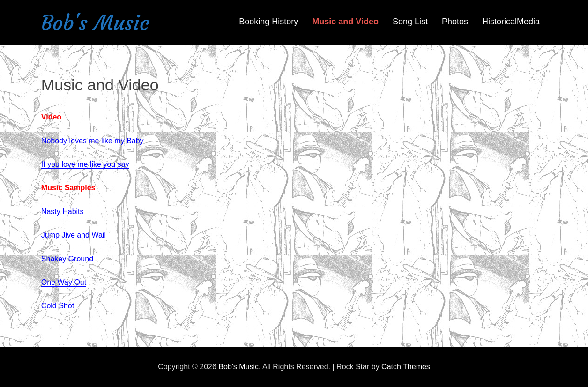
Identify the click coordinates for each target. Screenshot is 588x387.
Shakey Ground (67, 259)
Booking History (268, 22)
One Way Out (64, 282)
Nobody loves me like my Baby (93, 141)
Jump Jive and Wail (74, 235)
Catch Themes (406, 367)
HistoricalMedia (511, 22)
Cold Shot (58, 306)
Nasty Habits (63, 212)
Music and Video (345, 22)
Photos (455, 22)
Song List (410, 22)
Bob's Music (95, 23)
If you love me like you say (85, 164)
